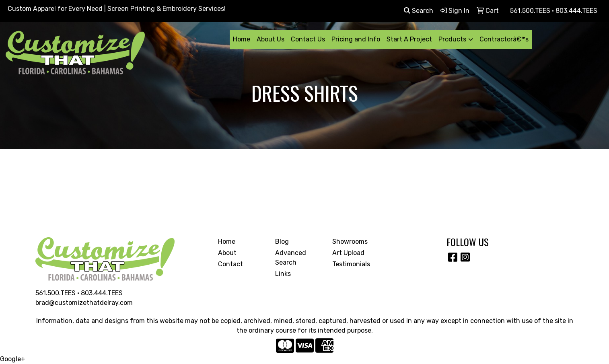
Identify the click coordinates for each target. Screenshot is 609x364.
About (227, 253)
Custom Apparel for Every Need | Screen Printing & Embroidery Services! (117, 9)
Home (242, 39)
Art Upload (348, 253)
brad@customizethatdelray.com (84, 303)
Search (419, 11)
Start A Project (409, 39)
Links (283, 274)
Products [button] (452, 39)
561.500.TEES (56, 293)
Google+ (13, 359)
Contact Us (308, 39)
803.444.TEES (102, 293)
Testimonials (351, 264)
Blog (282, 242)
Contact (230, 264)
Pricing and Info (356, 39)
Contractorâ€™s (504, 39)
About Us (271, 39)
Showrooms (350, 242)
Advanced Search (291, 258)
